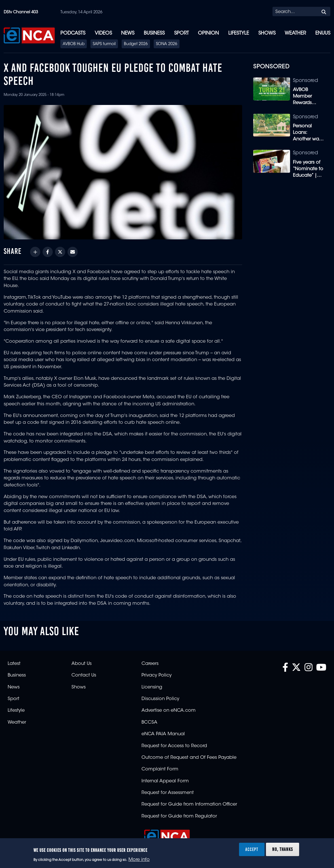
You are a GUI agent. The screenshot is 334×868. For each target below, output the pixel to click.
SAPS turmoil (104, 44)
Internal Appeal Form (165, 781)
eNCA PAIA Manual (163, 734)
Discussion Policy (160, 699)
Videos (103, 33)
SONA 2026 (167, 44)
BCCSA (149, 722)
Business (154, 33)
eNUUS (323, 33)
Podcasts (73, 33)
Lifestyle (239, 33)
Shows (267, 33)
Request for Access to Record (174, 746)
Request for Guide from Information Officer (189, 804)
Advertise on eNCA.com (169, 711)
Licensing (152, 687)
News (128, 33)
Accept (252, 849)
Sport (181, 33)
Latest (14, 664)
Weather (295, 33)
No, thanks (283, 849)
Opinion (208, 33)
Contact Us (84, 675)
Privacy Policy (157, 675)
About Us (82, 664)
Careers (150, 664)
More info (139, 860)
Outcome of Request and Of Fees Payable (189, 758)
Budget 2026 (136, 44)
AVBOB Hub (74, 44)
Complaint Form (160, 769)
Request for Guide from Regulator (179, 816)
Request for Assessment (168, 793)
